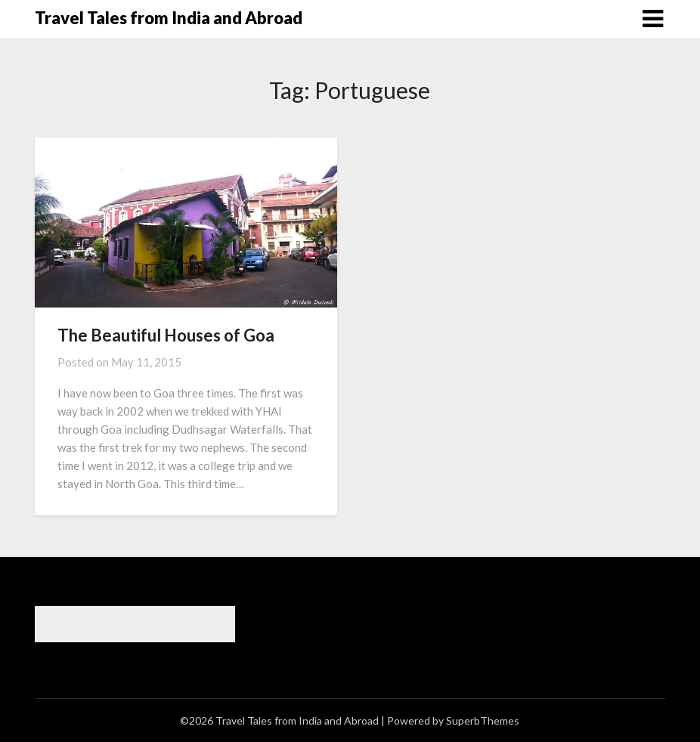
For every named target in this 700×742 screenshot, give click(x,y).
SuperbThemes (483, 720)
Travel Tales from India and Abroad (169, 18)
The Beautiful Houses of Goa (166, 335)
